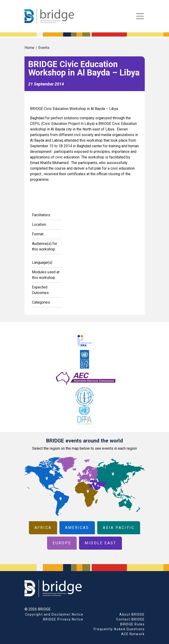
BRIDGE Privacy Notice (63, 619)
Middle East (100, 543)
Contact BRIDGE (130, 619)
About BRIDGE (132, 614)
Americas (77, 528)
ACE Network (133, 634)
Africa (43, 528)
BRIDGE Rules (132, 624)
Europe (62, 543)
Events (44, 48)
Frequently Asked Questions (119, 629)
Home (29, 48)
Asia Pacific (119, 528)
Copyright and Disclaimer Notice (54, 614)
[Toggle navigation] (140, 16)
